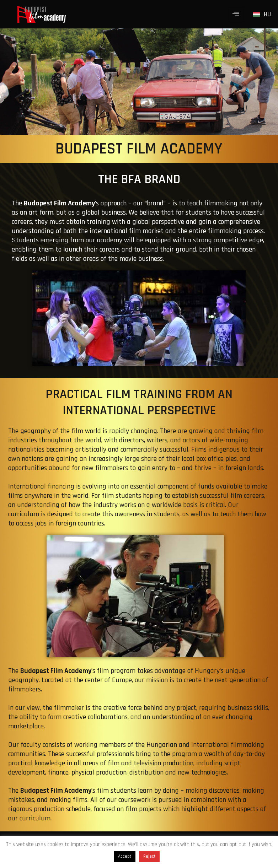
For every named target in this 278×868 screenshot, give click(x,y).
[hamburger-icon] (236, 14)
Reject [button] (149, 856)
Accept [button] (125, 856)
